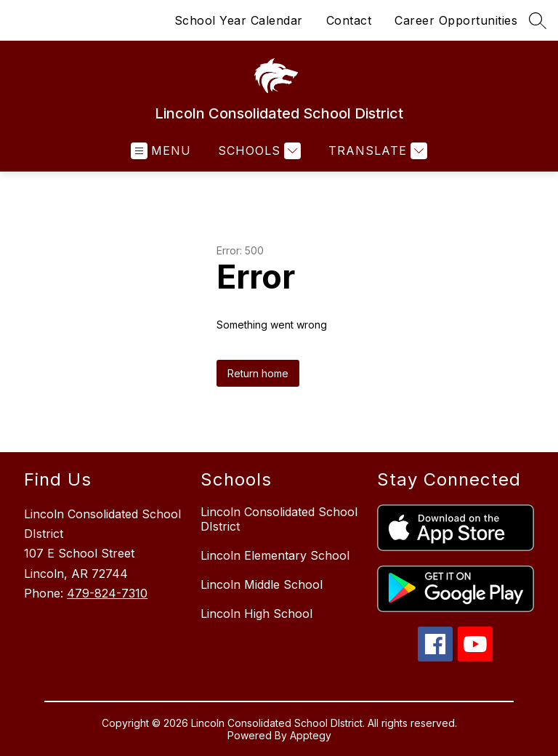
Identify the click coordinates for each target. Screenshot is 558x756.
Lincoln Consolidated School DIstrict (279, 519)
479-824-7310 (107, 593)
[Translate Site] (376, 151)
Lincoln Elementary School (275, 555)
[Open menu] (161, 151)
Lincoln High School (256, 614)
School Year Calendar (239, 20)
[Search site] (538, 20)
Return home (258, 373)
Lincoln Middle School (262, 584)
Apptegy (311, 735)
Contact (349, 20)
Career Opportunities (456, 20)
